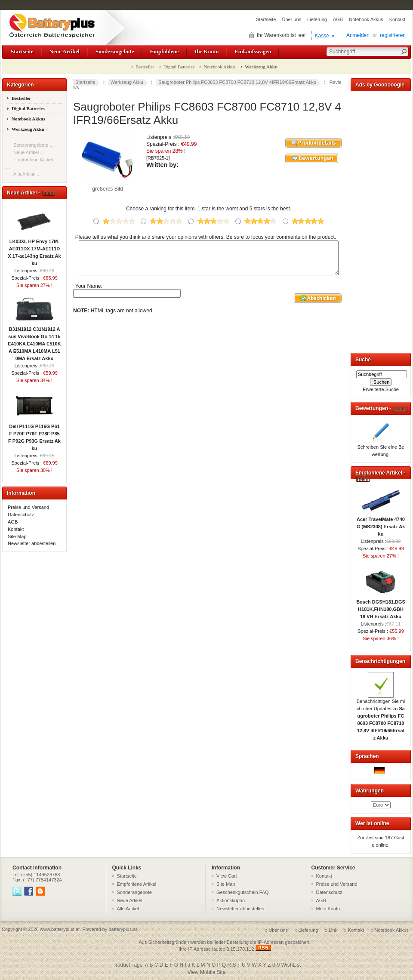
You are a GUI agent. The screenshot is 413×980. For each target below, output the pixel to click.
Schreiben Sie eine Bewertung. (381, 448)
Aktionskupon (231, 900)
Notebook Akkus (366, 19)
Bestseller (145, 67)
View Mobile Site (207, 972)
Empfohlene (164, 51)
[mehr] (49, 193)
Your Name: (89, 292)
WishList (291, 965)
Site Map (17, 536)
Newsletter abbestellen (32, 543)
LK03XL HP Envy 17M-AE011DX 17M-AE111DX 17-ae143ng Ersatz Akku (34, 250)
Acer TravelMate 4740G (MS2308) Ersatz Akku (381, 524)
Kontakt (397, 19)
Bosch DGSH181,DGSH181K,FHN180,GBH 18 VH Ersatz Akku (381, 607)
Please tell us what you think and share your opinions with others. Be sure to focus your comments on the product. (206, 237)
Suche (363, 360)
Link (333, 930)
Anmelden (358, 35)
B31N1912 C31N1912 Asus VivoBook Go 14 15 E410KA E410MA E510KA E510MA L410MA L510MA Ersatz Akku (34, 341)
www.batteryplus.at (60, 929)
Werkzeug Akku (127, 82)
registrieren (393, 35)
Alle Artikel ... (27, 174)
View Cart (227, 876)
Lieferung (317, 19)
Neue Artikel (65, 51)
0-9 (276, 965)
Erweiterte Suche (381, 389)
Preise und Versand (28, 507)
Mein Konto (328, 909)
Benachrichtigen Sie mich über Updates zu (381, 717)
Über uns (291, 19)
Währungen (370, 791)
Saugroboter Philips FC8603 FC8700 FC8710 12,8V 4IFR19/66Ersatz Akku (237, 82)
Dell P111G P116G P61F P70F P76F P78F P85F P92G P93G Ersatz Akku (34, 435)
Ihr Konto (207, 51)
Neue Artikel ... (29, 152)
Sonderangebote (115, 51)
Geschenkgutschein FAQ (243, 892)
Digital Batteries (179, 67)
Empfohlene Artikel (137, 884)
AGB (338, 19)
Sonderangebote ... (34, 145)
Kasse (322, 36)
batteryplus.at (123, 929)
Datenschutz (21, 515)
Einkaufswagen (253, 51)
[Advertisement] (381, 220)
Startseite (266, 19)
